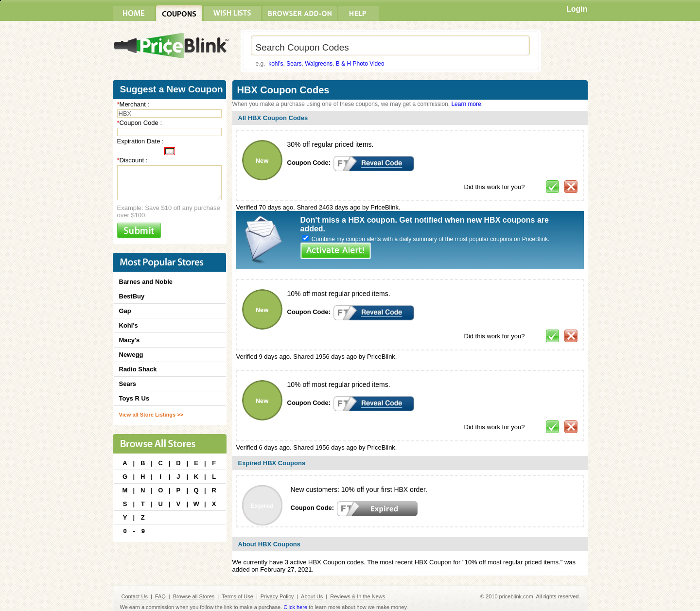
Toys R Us (134, 398)
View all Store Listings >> (151, 415)
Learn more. (467, 104)
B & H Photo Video (360, 64)
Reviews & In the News (358, 596)
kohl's (276, 64)
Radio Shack (138, 369)
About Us (312, 596)
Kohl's (129, 325)
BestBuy (132, 296)
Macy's (130, 340)
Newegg (131, 355)
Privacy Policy (277, 596)
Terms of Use (237, 596)
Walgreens (319, 64)
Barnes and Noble (146, 282)
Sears (294, 64)
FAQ (160, 596)
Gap (125, 311)
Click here (295, 607)
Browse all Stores (194, 596)
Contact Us (135, 596)
